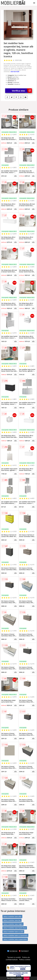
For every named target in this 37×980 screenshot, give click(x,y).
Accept (27, 978)
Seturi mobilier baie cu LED (13, 932)
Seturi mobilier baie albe (12, 916)
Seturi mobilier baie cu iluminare (15, 935)
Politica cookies (25, 960)
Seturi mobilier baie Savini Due (15, 928)
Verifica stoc (22, 91)
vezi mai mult (15, 72)
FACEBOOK (12, 951)
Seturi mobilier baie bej (12, 920)
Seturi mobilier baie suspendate (15, 939)
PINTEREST (24, 951)
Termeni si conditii (14, 957)
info (15, 143)
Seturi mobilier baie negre (13, 924)
